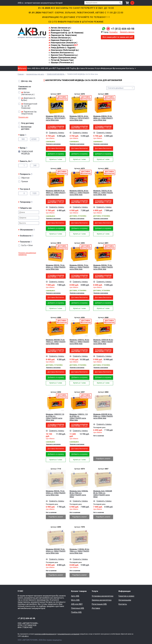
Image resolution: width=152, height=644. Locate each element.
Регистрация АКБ (99, 604)
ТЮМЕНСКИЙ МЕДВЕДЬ (56, 74)
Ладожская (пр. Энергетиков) (63, 35)
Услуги (98, 68)
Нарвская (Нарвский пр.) (61, 40)
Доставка (81, 68)
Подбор (73, 68)
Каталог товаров (79, 591)
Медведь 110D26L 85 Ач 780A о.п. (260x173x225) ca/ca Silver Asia (79, 551)
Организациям (119, 68)
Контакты (130, 68)
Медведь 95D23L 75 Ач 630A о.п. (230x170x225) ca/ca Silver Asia (56, 493)
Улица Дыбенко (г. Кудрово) (62, 48)
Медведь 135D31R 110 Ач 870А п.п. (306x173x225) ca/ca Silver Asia (55, 417)
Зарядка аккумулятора (102, 600)
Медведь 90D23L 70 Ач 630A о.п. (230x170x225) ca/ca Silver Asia (56, 267)
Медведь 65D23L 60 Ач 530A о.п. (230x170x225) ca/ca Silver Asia (79, 193)
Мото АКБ (40, 68)
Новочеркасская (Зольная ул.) (63, 43)
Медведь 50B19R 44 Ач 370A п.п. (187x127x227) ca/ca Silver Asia (56, 118)
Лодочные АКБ (63, 68)
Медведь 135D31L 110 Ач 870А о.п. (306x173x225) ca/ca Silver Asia (79, 417)
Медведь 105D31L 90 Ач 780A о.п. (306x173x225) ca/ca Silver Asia (79, 342)
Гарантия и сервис (126, 596)
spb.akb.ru (25, 636)
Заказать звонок (127, 32)
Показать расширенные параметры (27, 254)
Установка (90, 68)
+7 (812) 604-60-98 (123, 29)
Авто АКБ (31, 68)
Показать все (23, 117)
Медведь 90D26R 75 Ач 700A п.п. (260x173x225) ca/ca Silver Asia (56, 342)
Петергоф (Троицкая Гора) (61, 60)
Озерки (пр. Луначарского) (63, 45)
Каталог (22, 68)
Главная (21, 74)
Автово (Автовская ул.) (60, 28)
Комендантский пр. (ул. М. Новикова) (66, 33)
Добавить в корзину (56, 154)
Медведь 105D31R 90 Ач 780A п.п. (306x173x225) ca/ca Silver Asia (103, 342)
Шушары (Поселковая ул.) (61, 62)
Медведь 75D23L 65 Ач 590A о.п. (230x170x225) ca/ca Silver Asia (103, 193)
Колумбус (113, 32)
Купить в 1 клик (56, 159)
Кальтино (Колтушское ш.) (61, 53)
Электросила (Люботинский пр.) (64, 50)
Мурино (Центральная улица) (62, 58)
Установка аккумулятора (102, 596)
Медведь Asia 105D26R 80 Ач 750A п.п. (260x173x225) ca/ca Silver (103, 494)
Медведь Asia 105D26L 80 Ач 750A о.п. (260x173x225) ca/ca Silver (79, 494)
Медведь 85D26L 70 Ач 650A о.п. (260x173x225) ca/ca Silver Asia (79, 267)
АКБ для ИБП (50, 68)
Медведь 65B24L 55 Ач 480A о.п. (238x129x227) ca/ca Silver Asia (103, 118)
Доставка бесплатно (56, 148)
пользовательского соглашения (68, 634)
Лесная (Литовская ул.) (60, 38)
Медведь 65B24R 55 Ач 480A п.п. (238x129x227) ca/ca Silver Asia (56, 193)
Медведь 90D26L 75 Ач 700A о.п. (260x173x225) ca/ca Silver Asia (103, 267)
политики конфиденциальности (45, 634)
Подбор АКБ (76, 612)
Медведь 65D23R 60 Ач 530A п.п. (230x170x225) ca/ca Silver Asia (103, 416)
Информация (107, 68)
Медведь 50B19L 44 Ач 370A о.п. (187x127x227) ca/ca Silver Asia (79, 118)
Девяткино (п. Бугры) (59, 30)
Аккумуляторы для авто (35, 74)
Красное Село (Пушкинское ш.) (63, 55)
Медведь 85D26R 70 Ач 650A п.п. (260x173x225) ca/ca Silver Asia (56, 551)
